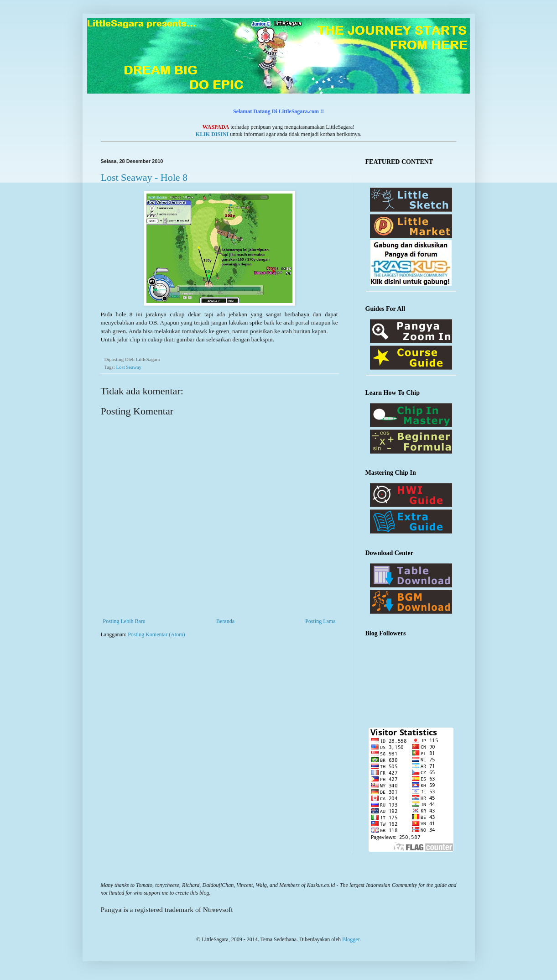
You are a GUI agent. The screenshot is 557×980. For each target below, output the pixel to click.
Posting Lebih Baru (124, 621)
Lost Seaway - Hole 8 (144, 177)
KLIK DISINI (212, 134)
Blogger (351, 939)
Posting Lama (320, 621)
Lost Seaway (128, 367)
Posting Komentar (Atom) (156, 634)
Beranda (225, 621)
